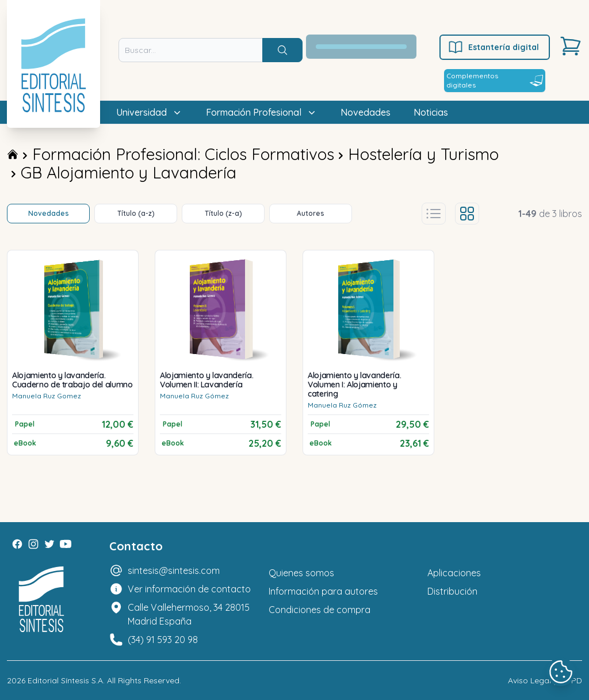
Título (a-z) (136, 213)
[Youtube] (66, 544)
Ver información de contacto (189, 589)
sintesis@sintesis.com (174, 570)
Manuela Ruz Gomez (47, 396)
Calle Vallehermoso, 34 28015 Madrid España (189, 614)
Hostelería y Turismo (423, 154)
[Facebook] (17, 544)
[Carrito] (571, 46)
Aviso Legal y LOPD (545, 680)
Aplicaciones (454, 573)
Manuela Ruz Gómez (194, 396)
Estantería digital (493, 47)
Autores (311, 213)
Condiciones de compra (320, 610)
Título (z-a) (223, 213)
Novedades (366, 112)
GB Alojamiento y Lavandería (129, 172)
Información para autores (323, 591)
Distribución (452, 591)
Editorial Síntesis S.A (65, 680)
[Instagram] (33, 544)
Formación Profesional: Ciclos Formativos (183, 154)
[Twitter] (49, 544)
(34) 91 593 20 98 (163, 640)
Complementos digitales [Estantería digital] (495, 80)
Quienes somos (301, 573)
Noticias (431, 112)
